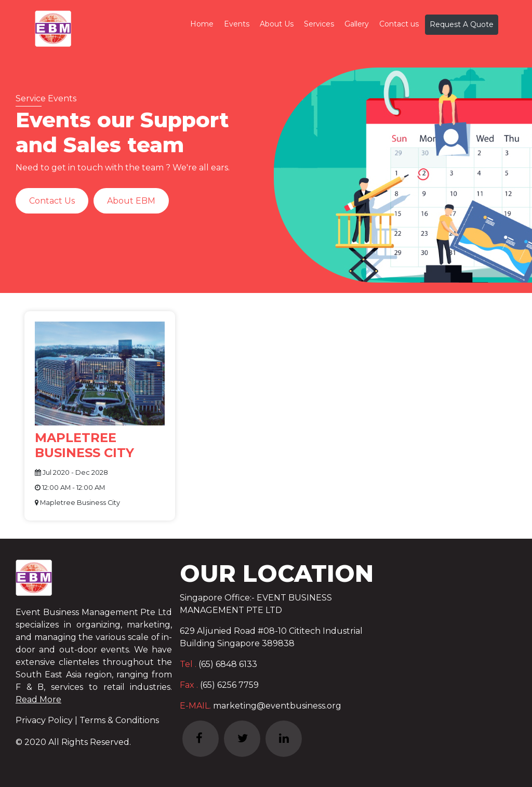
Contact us (399, 24)
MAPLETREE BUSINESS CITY (84, 445)
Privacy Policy (45, 720)
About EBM (131, 201)
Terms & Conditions (119, 720)
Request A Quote (462, 24)
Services (319, 24)
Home (202, 24)
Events (237, 24)
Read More (38, 699)
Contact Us (52, 201)
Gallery (357, 24)
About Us (277, 24)
